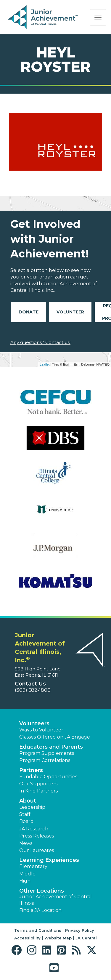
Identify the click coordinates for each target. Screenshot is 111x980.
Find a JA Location (40, 910)
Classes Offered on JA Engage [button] (55, 737)
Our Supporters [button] (38, 784)
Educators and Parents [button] (51, 747)
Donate (29, 312)
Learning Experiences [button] (49, 860)
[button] (18, 950)
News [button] (26, 843)
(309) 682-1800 (33, 690)
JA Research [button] (34, 829)
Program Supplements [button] (47, 753)
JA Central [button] (86, 938)
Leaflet (45, 364)
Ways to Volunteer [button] (41, 730)
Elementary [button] (33, 866)
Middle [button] (27, 874)
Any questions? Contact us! (40, 342)
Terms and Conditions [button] (38, 930)
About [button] (28, 801)
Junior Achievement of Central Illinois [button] (55, 900)
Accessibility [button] (27, 938)
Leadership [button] (32, 807)
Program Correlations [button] (45, 760)
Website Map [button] (58, 938)
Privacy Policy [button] (80, 930)
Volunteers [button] (34, 723)
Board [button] (26, 821)
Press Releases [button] (37, 836)
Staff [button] (25, 814)
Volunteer (70, 312)
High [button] (25, 881)
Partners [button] (31, 770)
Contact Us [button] (30, 684)
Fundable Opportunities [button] (48, 777)
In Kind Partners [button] (38, 791)
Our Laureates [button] (37, 850)
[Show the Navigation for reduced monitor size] (98, 17)
